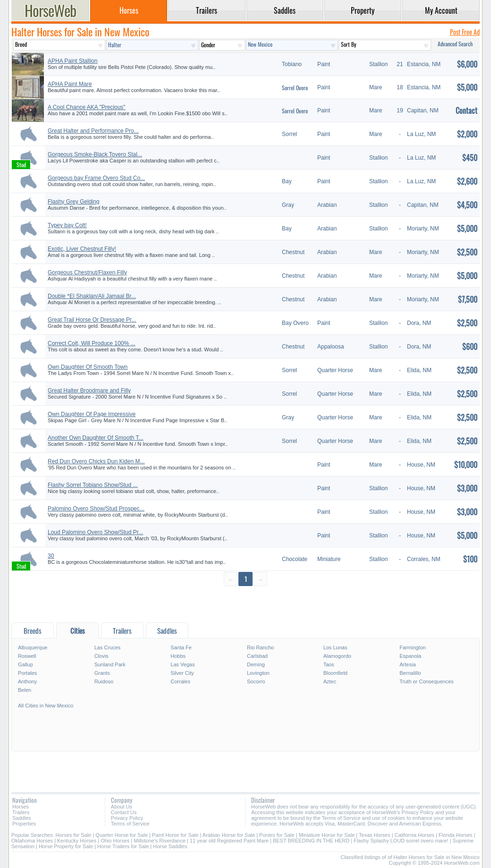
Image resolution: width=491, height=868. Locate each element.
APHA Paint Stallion (72, 61)
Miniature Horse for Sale (327, 835)
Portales (27, 673)
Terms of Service (130, 824)
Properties (24, 824)
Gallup (25, 664)
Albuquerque (33, 647)
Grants (102, 673)
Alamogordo (337, 656)
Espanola (410, 656)
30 (51, 556)
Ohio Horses (115, 841)
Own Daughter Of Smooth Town (88, 367)
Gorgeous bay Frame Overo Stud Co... (96, 178)
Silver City (182, 673)
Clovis (102, 656)
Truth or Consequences (427, 681)
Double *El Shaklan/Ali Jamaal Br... (92, 296)
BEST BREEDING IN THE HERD (311, 841)
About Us (122, 807)
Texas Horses (375, 835)
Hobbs (178, 656)
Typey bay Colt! (67, 225)
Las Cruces (108, 647)
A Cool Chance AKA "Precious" (87, 107)
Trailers (21, 812)
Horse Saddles (170, 846)
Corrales (180, 681)
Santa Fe (181, 647)
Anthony (27, 681)
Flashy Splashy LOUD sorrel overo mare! (401, 841)
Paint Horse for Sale (175, 835)
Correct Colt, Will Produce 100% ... (91, 343)
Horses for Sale (74, 835)
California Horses (415, 835)
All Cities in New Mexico (46, 706)
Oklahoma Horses (32, 841)
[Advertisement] (245, 604)
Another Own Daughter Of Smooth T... (96, 438)
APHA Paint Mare (70, 84)
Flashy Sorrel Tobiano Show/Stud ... (93, 485)
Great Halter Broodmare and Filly (89, 391)
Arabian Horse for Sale (229, 835)
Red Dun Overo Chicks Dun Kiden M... (96, 461)
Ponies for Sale (277, 835)
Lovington (258, 673)
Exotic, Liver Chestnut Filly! (82, 249)
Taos (329, 664)
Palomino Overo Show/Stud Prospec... (96, 509)
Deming (256, 664)
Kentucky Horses (77, 841)
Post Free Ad (465, 32)
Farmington (413, 647)
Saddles (22, 818)
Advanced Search (455, 44)
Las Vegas (182, 664)
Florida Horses (456, 835)
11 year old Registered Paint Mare (230, 841)
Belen (25, 690)
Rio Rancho (260, 647)
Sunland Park (110, 664)
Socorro (256, 681)
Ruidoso (104, 681)
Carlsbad (257, 656)
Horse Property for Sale (66, 846)
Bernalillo (410, 673)
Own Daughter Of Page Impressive (92, 414)
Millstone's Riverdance (160, 841)
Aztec (330, 681)
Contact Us (124, 812)
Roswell (27, 656)
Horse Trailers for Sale (123, 846)
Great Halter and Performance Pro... (93, 131)
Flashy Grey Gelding (73, 202)
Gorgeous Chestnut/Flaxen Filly (87, 272)
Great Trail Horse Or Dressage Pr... (92, 320)
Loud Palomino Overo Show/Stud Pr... (95, 532)
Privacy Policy (127, 818)
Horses (21, 807)
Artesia (407, 664)
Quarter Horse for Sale (122, 835)
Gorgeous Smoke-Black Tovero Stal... (95, 154)
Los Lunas (335, 647)
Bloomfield (335, 673)
